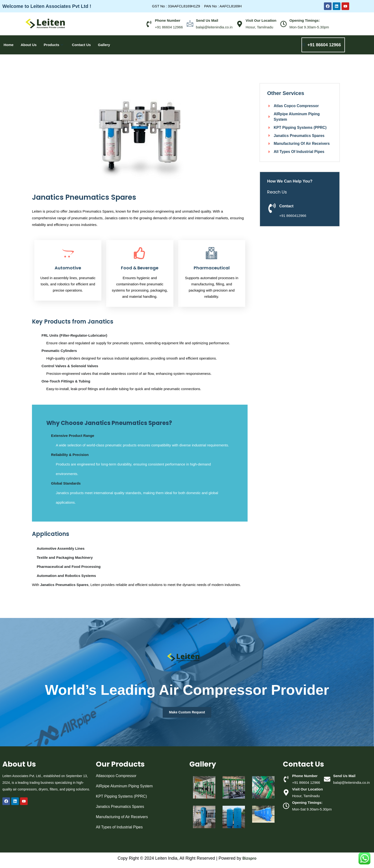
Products (53, 45)
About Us (29, 45)
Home (9, 45)
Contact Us (81, 45)
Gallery (104, 45)
